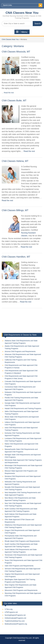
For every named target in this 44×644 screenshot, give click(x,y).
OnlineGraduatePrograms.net (15, 618)
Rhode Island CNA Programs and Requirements (22, 541)
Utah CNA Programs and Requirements (19, 566)
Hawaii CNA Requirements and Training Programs (23, 408)
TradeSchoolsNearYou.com (15, 621)
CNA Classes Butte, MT (14, 100)
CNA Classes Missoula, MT (16, 52)
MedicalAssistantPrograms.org (16, 624)
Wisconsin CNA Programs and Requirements (21, 590)
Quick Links (8, 5)
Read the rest (9, 93)
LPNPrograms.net (11, 612)
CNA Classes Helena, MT (15, 161)
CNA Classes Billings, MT (15, 210)
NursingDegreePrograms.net (15, 615)
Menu (22, 32)
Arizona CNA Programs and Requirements (20, 351)
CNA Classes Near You (22, 13)
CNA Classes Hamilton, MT (16, 257)
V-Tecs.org (9, 609)
